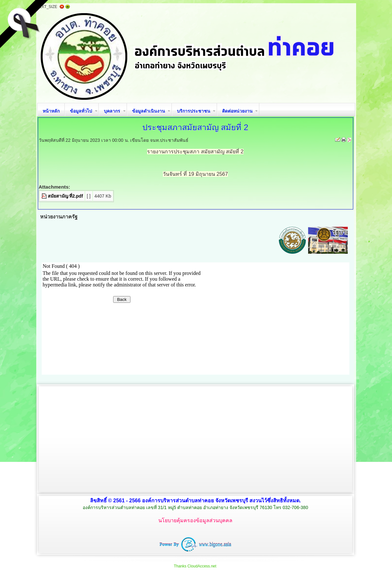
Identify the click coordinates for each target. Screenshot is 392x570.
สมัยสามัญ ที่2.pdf (65, 196)
